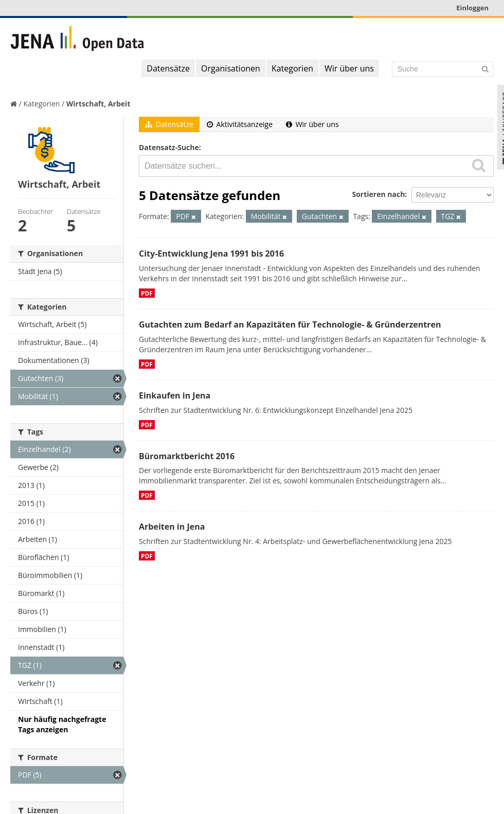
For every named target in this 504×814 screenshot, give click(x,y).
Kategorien (292, 68)
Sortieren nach (378, 194)
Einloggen (472, 8)
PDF (147, 293)
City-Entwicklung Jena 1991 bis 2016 (211, 254)
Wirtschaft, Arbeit (98, 104)
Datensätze (168, 68)
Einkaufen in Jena (175, 395)
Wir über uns (349, 68)
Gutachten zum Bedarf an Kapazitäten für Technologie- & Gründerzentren (290, 324)
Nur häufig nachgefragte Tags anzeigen (62, 724)
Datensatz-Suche (169, 147)
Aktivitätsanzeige (240, 124)
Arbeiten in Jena (172, 527)
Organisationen (231, 68)
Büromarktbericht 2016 (187, 456)
